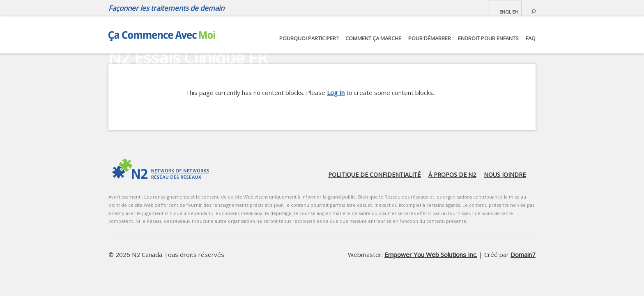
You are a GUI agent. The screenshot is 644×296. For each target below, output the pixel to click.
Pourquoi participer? (309, 38)
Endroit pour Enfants (488, 38)
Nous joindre (505, 175)
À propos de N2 (452, 175)
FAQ (531, 38)
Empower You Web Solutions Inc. (431, 254)
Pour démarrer (430, 38)
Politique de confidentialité (374, 175)
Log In (336, 92)
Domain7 (523, 254)
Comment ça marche (373, 38)
